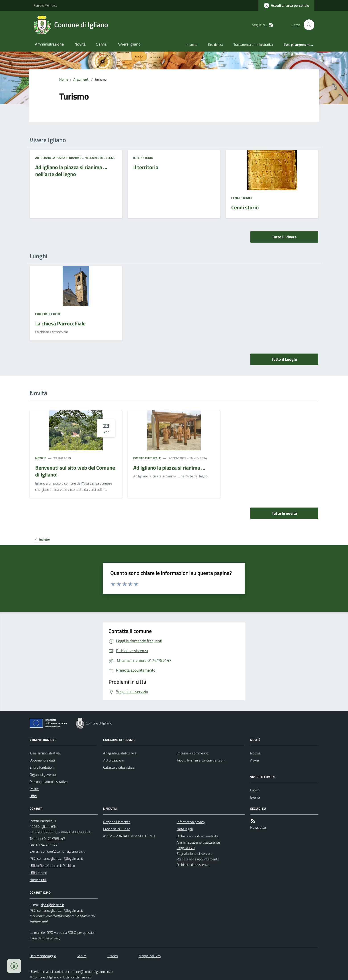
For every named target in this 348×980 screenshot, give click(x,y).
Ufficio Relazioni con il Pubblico (52, 866)
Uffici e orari (38, 873)
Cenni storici (242, 198)
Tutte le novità (284, 513)
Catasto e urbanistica (119, 767)
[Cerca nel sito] (307, 25)
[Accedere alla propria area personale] (286, 5)
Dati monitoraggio (43, 956)
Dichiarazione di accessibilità (197, 836)
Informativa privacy (191, 822)
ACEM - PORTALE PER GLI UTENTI (129, 836)
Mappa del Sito (150, 956)
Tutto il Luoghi (284, 359)
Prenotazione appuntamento (198, 859)
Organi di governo (43, 774)
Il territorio (143, 158)
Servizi (102, 44)
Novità (80, 44)
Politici (34, 789)
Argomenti (81, 79)
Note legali (185, 829)
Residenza (215, 45)
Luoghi (255, 790)
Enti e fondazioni (42, 767)
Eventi (255, 797)
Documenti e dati (42, 760)
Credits (113, 956)
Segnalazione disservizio (194, 853)
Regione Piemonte (45, 5)
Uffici (33, 796)
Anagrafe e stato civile (120, 753)
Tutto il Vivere (284, 237)
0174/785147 (54, 839)
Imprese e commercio (192, 753)
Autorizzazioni (113, 760)
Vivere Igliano (129, 44)
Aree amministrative (45, 753)
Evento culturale (147, 458)
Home (64, 79)
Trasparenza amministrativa (253, 45)
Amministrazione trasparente (198, 842)
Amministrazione (49, 44)
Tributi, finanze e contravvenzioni (201, 760)
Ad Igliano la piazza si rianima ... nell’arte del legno (75, 158)
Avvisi (255, 760)
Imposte (191, 45)
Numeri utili (38, 880)
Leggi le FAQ (186, 848)
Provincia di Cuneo (117, 829)
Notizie (41, 458)
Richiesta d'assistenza (193, 865)
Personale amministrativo (49, 782)
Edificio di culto (48, 314)
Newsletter (259, 827)
